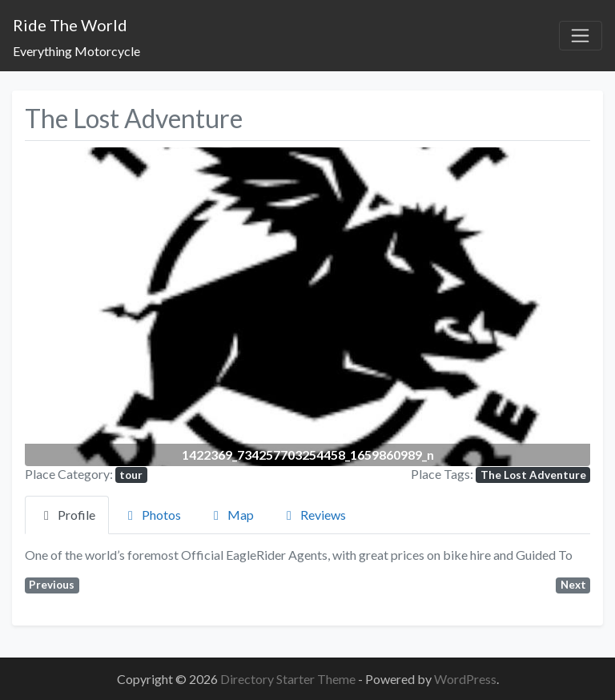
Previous (52, 585)
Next (573, 585)
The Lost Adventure (533, 475)
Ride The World (70, 25)
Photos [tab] (152, 515)
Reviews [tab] (314, 515)
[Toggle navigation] (581, 36)
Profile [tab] (67, 515)
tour (131, 475)
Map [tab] (231, 515)
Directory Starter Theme (289, 679)
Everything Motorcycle (76, 51)
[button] (67, 306)
